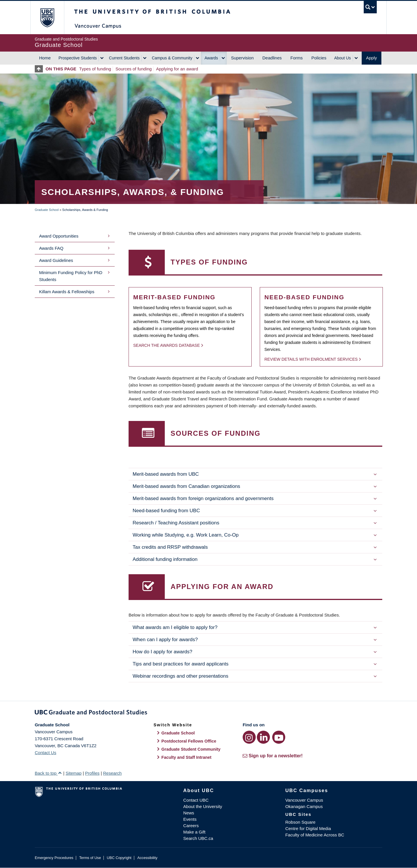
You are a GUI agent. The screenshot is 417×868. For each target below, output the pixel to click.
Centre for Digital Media (308, 828)
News (189, 813)
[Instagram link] (249, 737)
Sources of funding (134, 69)
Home (45, 58)
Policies (319, 58)
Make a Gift (194, 832)
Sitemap (73, 773)
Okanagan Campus (304, 806)
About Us (343, 58)
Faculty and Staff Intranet (186, 757)
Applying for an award (177, 69)
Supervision (242, 58)
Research (112, 773)
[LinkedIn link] (263, 737)
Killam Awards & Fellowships (67, 292)
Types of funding (95, 69)
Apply (372, 58)
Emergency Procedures (54, 858)
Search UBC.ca (198, 838)
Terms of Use (90, 858)
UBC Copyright (119, 858)
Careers (191, 826)
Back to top (48, 773)
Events (190, 819)
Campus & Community (172, 58)
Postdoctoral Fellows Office (189, 741)
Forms (297, 58)
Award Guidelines (56, 260)
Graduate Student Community (191, 749)
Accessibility (147, 858)
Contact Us (45, 753)
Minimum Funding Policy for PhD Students (71, 276)
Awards (211, 58)
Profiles (92, 773)
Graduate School (47, 210)
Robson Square (300, 822)
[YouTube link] (279, 737)
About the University (203, 806)
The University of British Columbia (47, 18)
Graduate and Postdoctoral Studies (209, 713)
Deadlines (272, 58)
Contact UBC (196, 800)
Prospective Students (78, 58)
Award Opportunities (59, 236)
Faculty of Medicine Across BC (315, 835)
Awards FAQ (51, 248)
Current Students (124, 58)
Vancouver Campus (304, 800)
